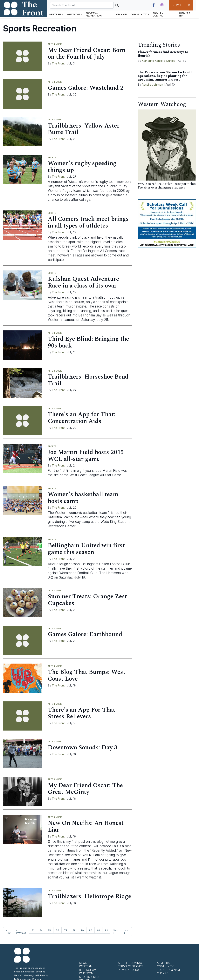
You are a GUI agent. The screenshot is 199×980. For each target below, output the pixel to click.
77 (66, 930)
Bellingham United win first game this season (86, 549)
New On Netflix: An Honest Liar (86, 826)
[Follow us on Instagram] (162, 5)
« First (8, 932)
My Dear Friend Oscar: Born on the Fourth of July (87, 54)
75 (49, 930)
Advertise (164, 963)
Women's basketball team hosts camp (83, 498)
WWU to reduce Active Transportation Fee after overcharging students (167, 186)
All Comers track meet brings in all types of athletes (88, 222)
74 (41, 930)
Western (86, 966)
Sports (52, 157)
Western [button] (55, 14)
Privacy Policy (129, 970)
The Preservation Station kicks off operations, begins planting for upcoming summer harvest (165, 76)
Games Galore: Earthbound (85, 634)
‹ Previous (21, 932)
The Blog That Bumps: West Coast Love (87, 675)
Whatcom (86, 973)
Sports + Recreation (94, 14)
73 (33, 930)
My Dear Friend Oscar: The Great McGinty (85, 789)
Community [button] (139, 14)
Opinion (122, 14)
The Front (58, 63)
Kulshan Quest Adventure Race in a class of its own (83, 282)
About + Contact (159, 14)
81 (98, 930)
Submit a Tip (184, 14)
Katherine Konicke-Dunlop (159, 61)
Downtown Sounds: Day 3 (83, 748)
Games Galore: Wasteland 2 (86, 88)
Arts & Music (55, 44)
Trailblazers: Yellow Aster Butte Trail (84, 129)
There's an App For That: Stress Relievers (82, 713)
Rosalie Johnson (152, 85)
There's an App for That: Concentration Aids (82, 418)
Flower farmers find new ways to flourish (163, 54)
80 (91, 930)
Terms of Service (131, 966)
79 (82, 930)
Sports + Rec (89, 977)
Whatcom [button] (74, 14)
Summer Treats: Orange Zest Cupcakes (87, 600)
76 (58, 930)
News (83, 963)
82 (106, 930)
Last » (126, 932)
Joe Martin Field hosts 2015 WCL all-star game (86, 456)
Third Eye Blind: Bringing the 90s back (88, 342)
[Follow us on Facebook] (154, 5)
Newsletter (181, 5)
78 (74, 930)
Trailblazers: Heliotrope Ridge (89, 896)
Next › (116, 932)
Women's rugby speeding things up (82, 167)
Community (165, 966)
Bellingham (88, 970)
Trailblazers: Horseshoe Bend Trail (88, 380)
